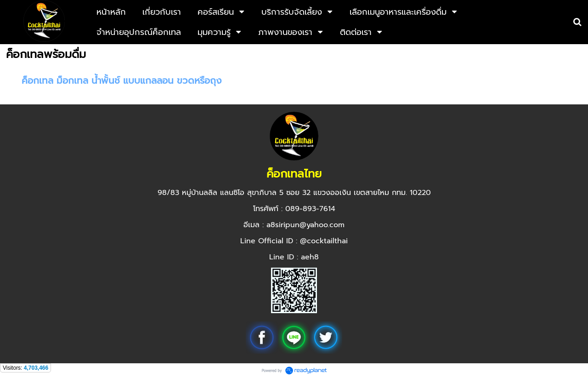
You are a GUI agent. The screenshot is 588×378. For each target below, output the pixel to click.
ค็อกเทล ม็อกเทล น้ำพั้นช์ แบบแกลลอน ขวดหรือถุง (122, 80)
